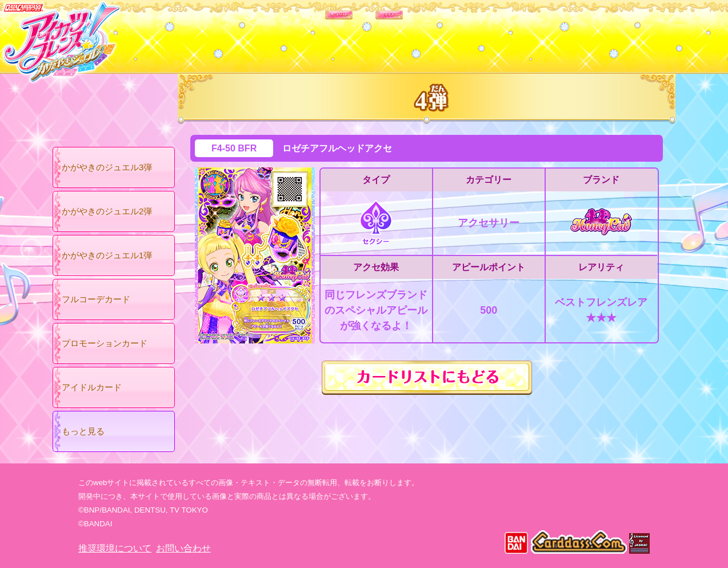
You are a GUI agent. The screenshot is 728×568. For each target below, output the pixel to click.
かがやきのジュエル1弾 (107, 255)
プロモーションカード (105, 343)
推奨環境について (115, 548)
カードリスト (291, 34)
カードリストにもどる (427, 378)
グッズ (437, 34)
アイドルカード (92, 387)
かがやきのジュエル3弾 (107, 167)
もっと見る (83, 431)
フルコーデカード (96, 299)
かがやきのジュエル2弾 (107, 211)
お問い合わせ (183, 548)
